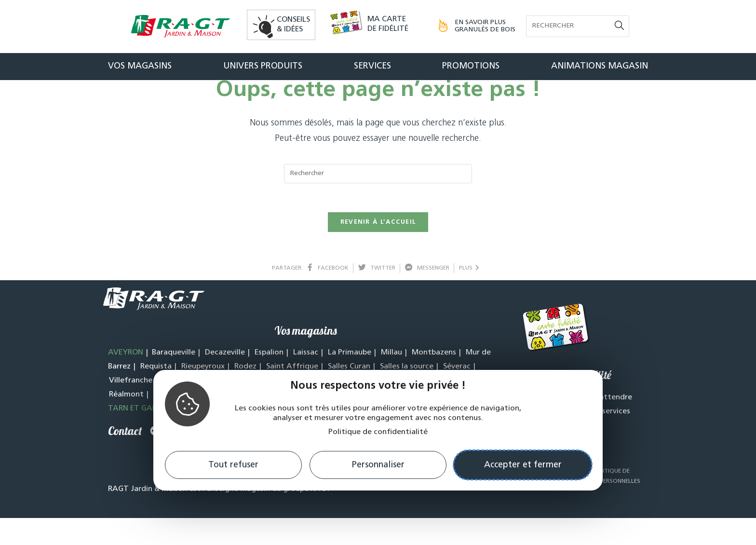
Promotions (471, 66)
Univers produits (263, 66)
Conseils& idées (293, 25)
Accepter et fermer (523, 465)
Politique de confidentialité (378, 432)
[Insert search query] (378, 201)
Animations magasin (600, 66)
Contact (125, 458)
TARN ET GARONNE (142, 436)
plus (469, 295)
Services (372, 66)
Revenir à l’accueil (378, 249)
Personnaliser (378, 465)
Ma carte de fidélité (388, 24)
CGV (580, 498)
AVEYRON (126, 380)
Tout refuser (233, 465)
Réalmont (126, 422)
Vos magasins (140, 66)
